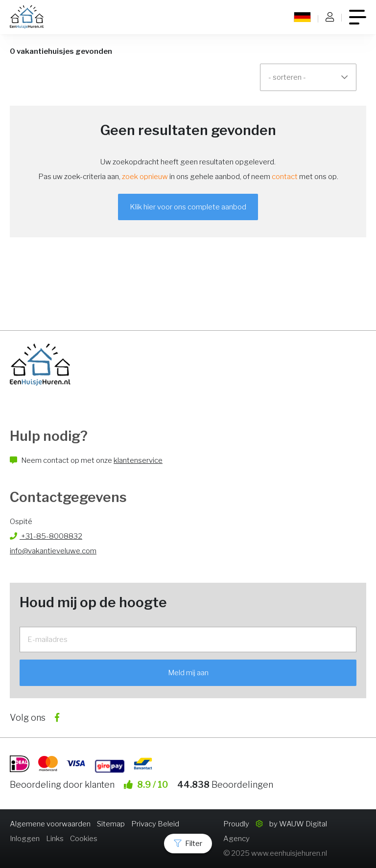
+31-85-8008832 (46, 536)
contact (285, 177)
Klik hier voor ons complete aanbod (188, 207)
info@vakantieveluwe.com (53, 551)
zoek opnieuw (145, 177)
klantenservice (138, 460)
